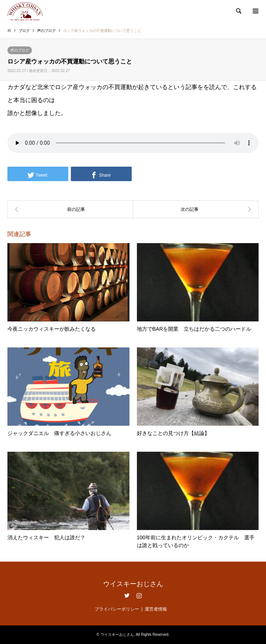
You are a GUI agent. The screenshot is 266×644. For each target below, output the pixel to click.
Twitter (127, 595)
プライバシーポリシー (117, 609)
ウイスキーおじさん (133, 584)
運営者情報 (156, 609)
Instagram (139, 595)
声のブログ (20, 50)
